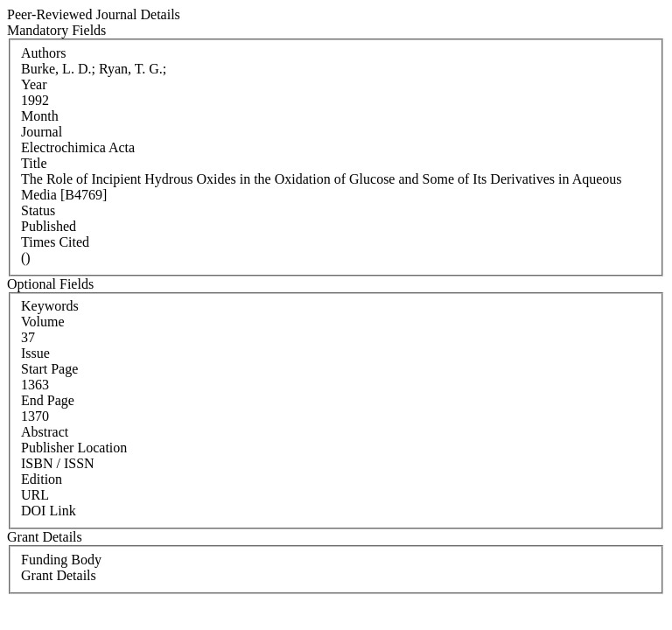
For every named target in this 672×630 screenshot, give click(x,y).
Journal (42, 132)
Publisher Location (74, 448)
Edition (42, 479)
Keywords (50, 306)
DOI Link (49, 511)
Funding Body (61, 560)
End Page (48, 400)
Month (40, 116)
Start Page (49, 369)
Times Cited (55, 242)
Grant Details (59, 575)
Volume (42, 322)
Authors (44, 53)
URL (35, 495)
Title (34, 163)
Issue (35, 353)
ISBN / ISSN (58, 463)
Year (34, 84)
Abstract (45, 432)
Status (38, 210)
